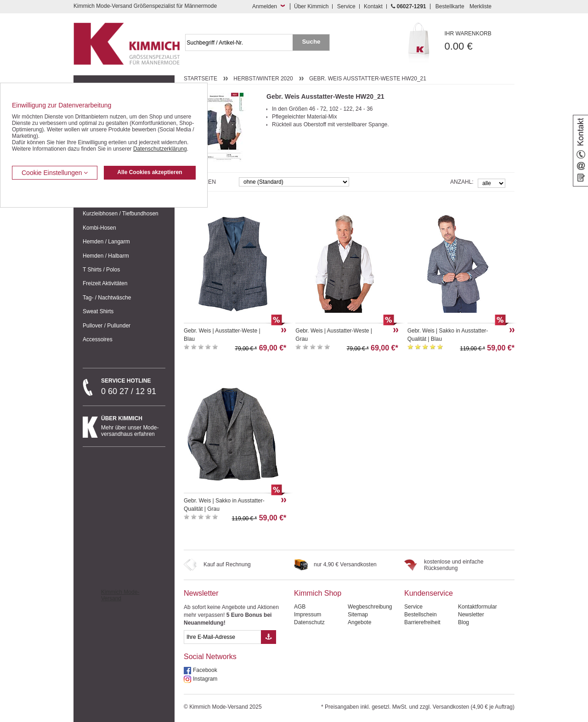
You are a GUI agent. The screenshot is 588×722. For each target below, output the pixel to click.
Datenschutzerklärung (160, 149)
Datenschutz (309, 622)
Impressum (308, 615)
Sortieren (200, 182)
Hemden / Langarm (106, 242)
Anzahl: (462, 182)
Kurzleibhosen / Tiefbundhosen (121, 214)
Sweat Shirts (98, 311)
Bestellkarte (450, 6)
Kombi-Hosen (99, 228)
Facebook (205, 670)
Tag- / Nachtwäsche (107, 298)
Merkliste (481, 6)
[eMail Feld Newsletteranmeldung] (222, 637)
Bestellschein (421, 615)
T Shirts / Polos (101, 270)
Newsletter (201, 593)
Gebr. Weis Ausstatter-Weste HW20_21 (368, 79)
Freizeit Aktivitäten (105, 283)
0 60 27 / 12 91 (133, 387)
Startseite (201, 79)
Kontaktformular (478, 607)
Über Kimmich (311, 6)
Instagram (205, 679)
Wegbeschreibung (370, 607)
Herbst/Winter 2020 (263, 79)
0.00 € (480, 41)
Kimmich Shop (318, 593)
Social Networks (210, 657)
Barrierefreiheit (422, 622)
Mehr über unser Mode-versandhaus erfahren (133, 426)
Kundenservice (429, 593)
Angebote (359, 622)
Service (346, 6)
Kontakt (373, 6)
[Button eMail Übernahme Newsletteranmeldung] (269, 637)
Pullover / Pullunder (107, 326)
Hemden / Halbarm (106, 256)
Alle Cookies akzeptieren (150, 172)
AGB (300, 607)
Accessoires (98, 339)
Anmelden (265, 6)
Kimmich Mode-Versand (120, 595)
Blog (464, 622)
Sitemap (358, 615)
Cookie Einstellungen (55, 173)
